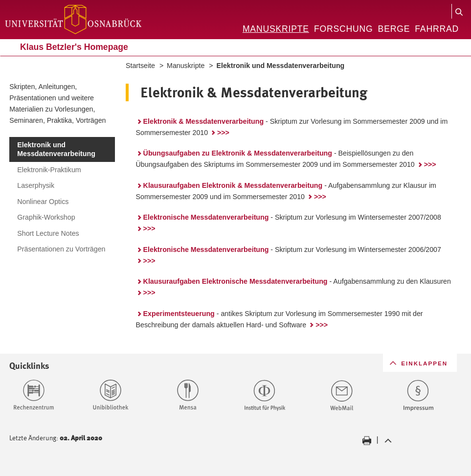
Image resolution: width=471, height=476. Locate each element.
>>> (223, 133)
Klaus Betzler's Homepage (74, 47)
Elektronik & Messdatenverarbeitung (204, 121)
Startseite (140, 66)
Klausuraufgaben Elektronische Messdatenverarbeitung (235, 281)
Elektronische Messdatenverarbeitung (206, 217)
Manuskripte (276, 29)
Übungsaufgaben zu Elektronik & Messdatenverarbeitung (238, 153)
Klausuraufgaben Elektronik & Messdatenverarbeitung (233, 185)
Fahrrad (437, 29)
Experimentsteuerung (179, 314)
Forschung (344, 29)
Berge (394, 29)
